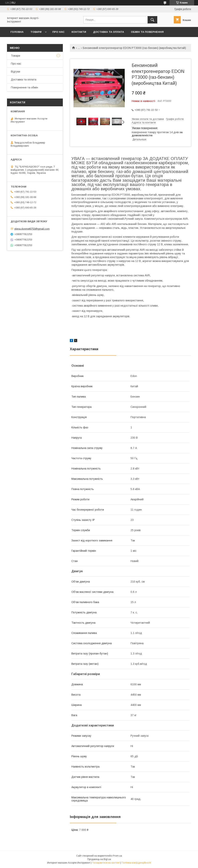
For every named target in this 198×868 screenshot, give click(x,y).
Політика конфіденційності (136, 863)
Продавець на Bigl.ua (99, 859)
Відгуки (16, 72)
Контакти (79, 32)
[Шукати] (152, 20)
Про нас (58, 32)
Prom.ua (117, 856)
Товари (36, 32)
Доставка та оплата (109, 32)
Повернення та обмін (24, 87)
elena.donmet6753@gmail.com (32, 229)
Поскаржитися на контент (106, 863)
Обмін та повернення (147, 32)
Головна (17, 32)
